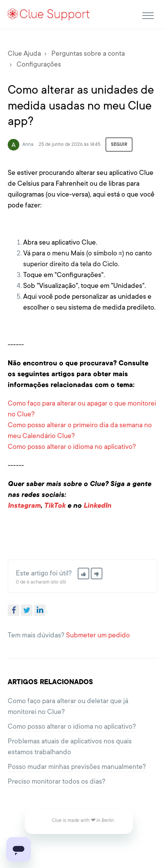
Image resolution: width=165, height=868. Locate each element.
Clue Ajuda (24, 53)
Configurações (39, 64)
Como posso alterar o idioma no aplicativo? (72, 447)
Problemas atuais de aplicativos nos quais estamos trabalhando (70, 746)
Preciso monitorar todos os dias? (57, 781)
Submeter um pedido (98, 635)
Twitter (27, 610)
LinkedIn (40, 610)
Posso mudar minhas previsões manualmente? (77, 767)
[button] (148, 15)
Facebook (14, 610)
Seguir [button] (119, 144)
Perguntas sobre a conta (88, 53)
